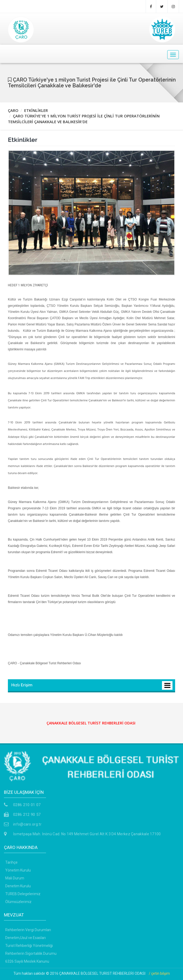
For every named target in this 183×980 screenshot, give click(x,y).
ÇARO (13, 110)
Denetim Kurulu (18, 886)
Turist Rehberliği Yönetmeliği (29, 946)
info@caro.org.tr (27, 824)
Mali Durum (15, 878)
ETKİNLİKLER (36, 110)
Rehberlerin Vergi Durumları (28, 930)
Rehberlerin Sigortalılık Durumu (31, 953)
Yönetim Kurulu (18, 870)
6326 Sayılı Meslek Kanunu (27, 961)
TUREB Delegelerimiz (23, 894)
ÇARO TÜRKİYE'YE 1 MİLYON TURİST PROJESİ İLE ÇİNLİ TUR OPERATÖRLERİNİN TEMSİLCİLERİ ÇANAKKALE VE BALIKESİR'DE (84, 119)
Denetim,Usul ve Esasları (26, 938)
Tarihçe (11, 862)
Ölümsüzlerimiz (18, 902)
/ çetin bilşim (159, 973)
